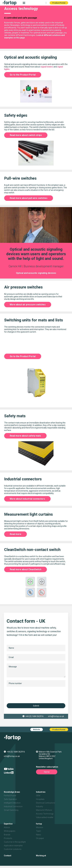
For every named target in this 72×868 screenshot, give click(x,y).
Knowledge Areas (12, 792)
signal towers (47, 67)
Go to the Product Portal (23, 75)
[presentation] (28, 695)
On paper (40, 838)
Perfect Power (10, 796)
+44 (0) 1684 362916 (34, 716)
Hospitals (40, 799)
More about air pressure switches (28, 305)
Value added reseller (45, 817)
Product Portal (59, 3)
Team (39, 831)
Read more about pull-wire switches (29, 198)
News (39, 835)
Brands (7, 835)
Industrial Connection (13, 806)
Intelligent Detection (12, 803)
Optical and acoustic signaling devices (36, 273)
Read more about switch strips (26, 135)
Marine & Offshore (44, 810)
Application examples (13, 846)
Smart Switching (11, 810)
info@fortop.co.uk (56, 716)
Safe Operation (10, 799)
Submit (36, 706)
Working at (41, 856)
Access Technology (45, 814)
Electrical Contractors (46, 803)
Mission (40, 827)
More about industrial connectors (27, 499)
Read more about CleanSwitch (26, 569)
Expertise (8, 824)
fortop (39, 824)
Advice (7, 827)
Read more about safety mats (25, 436)
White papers (10, 831)
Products (8, 838)
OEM (38, 796)
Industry (40, 806)
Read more (15, 534)
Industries (41, 792)
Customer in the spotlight (15, 842)
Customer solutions (13, 849)
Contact (8, 856)
